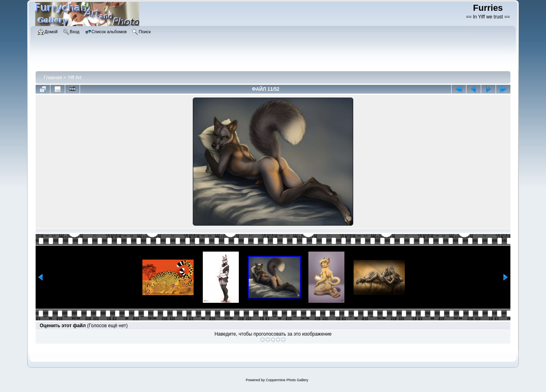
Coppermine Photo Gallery (287, 380)
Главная (53, 78)
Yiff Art (75, 78)
